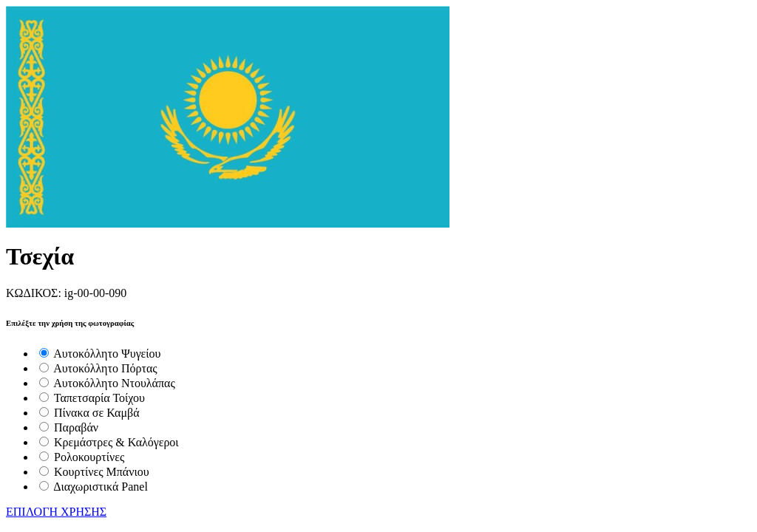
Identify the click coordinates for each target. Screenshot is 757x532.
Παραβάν (76, 427)
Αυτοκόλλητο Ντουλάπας (114, 383)
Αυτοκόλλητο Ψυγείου (107, 354)
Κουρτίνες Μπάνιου (102, 472)
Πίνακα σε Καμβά (97, 413)
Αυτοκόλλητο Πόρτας (105, 368)
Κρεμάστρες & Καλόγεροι (116, 442)
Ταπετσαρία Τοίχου (99, 398)
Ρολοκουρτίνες (89, 457)
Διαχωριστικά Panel (101, 487)
